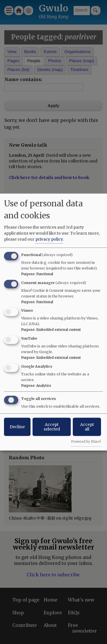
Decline (17, 427)
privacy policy (49, 239)
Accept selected (52, 427)
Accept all (87, 427)
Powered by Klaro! (86, 442)
